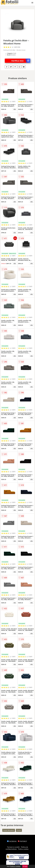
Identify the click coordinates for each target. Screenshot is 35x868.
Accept (25, 866)
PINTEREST (22, 841)
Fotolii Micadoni (9, 830)
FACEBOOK (12, 841)
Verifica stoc (21, 61)
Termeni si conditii (13, 847)
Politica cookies (23, 849)
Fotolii (19, 830)
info (15, 109)
